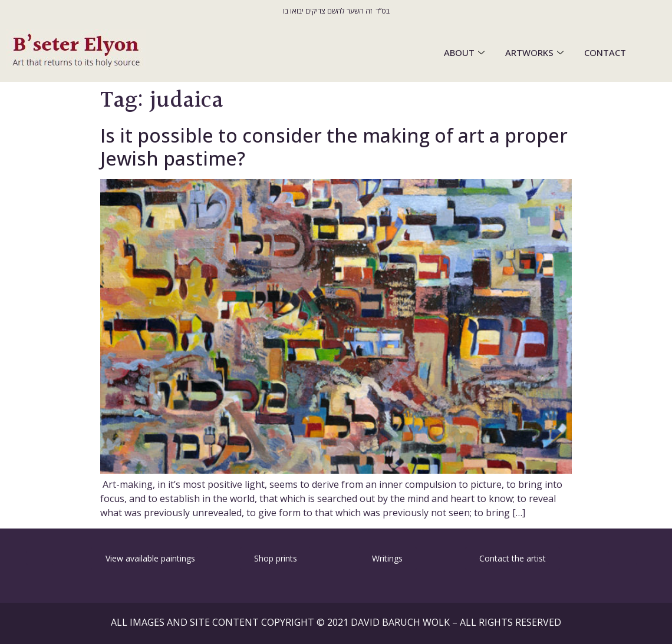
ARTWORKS (536, 52)
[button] (40, 558)
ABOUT (466, 52)
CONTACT (605, 52)
